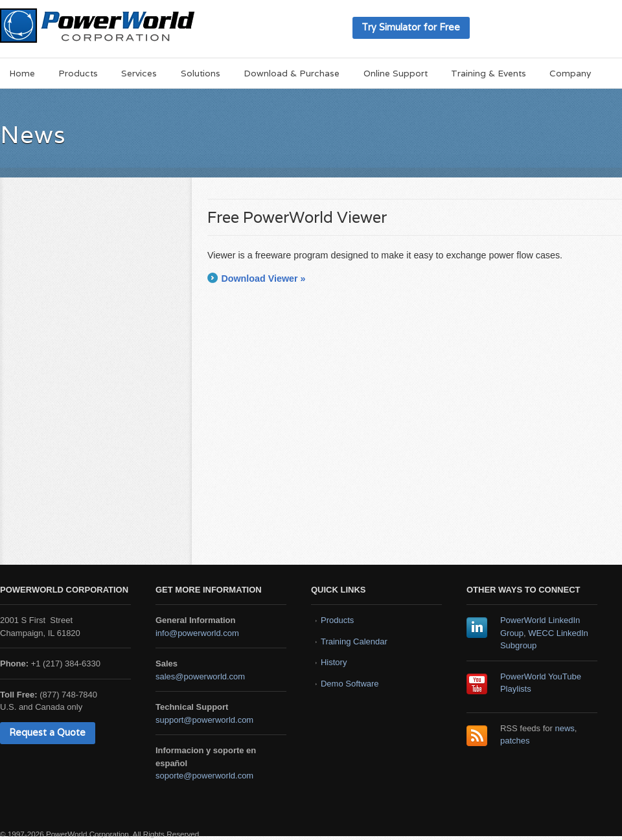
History (334, 662)
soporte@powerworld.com (204, 776)
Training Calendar (354, 641)
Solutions (201, 73)
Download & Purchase (292, 73)
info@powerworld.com (197, 633)
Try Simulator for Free (411, 27)
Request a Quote (47, 732)
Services (139, 73)
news (565, 728)
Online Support (396, 73)
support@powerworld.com (204, 720)
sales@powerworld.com (200, 676)
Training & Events (489, 73)
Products (78, 73)
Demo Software (350, 684)
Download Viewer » (263, 278)
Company (570, 73)
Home (22, 73)
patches (515, 741)
